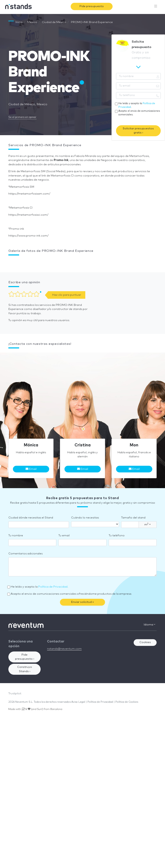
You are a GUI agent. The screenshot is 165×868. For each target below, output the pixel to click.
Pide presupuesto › (25, 657)
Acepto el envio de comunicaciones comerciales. (139, 113)
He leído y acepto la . (137, 105)
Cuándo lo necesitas (85, 518)
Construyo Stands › (25, 669)
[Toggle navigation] (156, 6)
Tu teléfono (117, 536)
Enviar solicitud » (82, 602)
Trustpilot (15, 694)
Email (31, 469)
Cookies (145, 642)
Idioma (150, 625)
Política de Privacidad (53, 587)
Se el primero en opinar (22, 117)
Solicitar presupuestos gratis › (138, 131)
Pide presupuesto (92, 6)
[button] (8, 262)
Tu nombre (16, 536)
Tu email (64, 536)
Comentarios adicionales (25, 554)
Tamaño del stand (133, 518)
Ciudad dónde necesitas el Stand (31, 518)
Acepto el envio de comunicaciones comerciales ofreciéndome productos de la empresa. (71, 594)
